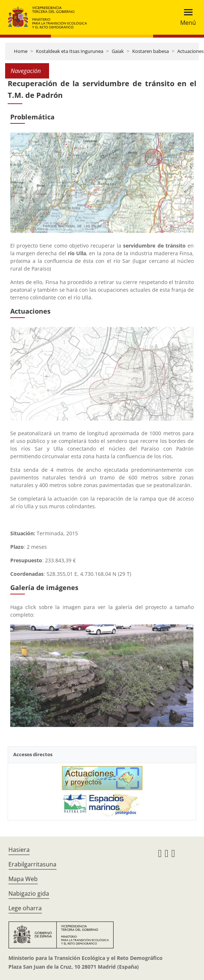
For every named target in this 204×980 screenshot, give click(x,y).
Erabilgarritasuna (32, 864)
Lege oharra (25, 908)
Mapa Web (23, 879)
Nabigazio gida (29, 893)
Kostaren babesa (151, 51)
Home (21, 51)
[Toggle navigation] (186, 17)
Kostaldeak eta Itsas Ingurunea (70, 51)
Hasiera (19, 850)
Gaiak (118, 51)
